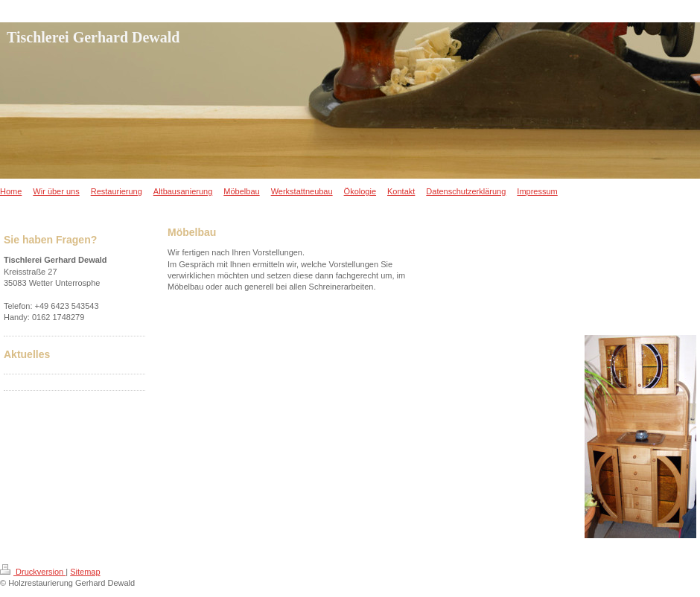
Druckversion (33, 572)
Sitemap (85, 572)
